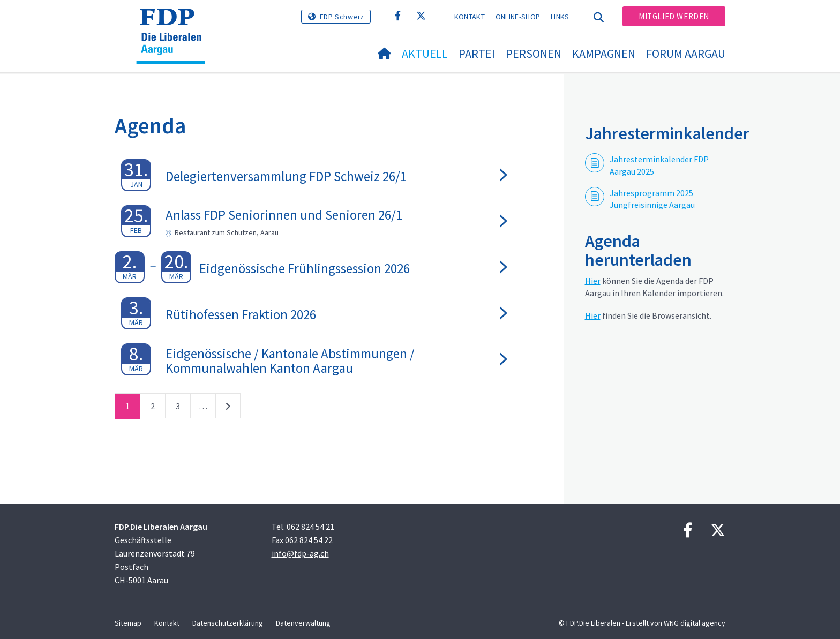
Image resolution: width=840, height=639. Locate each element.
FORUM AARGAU (686, 54)
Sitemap (128, 623)
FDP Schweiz (342, 17)
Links (560, 17)
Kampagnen (604, 54)
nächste (228, 408)
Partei (477, 54)
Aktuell (425, 54)
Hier (593, 281)
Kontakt (470, 17)
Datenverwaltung (303, 623)
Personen (534, 54)
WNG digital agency (695, 623)
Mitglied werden (674, 16)
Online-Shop (518, 17)
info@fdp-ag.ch (300, 553)
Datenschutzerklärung (228, 623)
